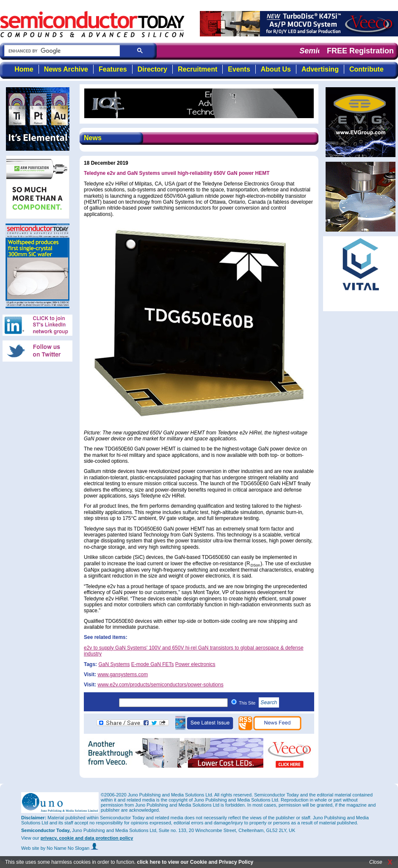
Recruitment (198, 69)
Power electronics (195, 664)
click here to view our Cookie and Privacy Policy (195, 862)
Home (24, 69)
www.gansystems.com (123, 674)
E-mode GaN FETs (153, 664)
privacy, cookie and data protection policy (87, 838)
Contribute (366, 69)
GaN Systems (114, 664)
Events (239, 69)
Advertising (320, 69)
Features (113, 69)
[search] (61, 51)
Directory (152, 69)
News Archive (66, 69)
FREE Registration (360, 51)
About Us (276, 69)
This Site (259, 703)
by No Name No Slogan (70, 848)
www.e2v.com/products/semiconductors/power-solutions (160, 685)
